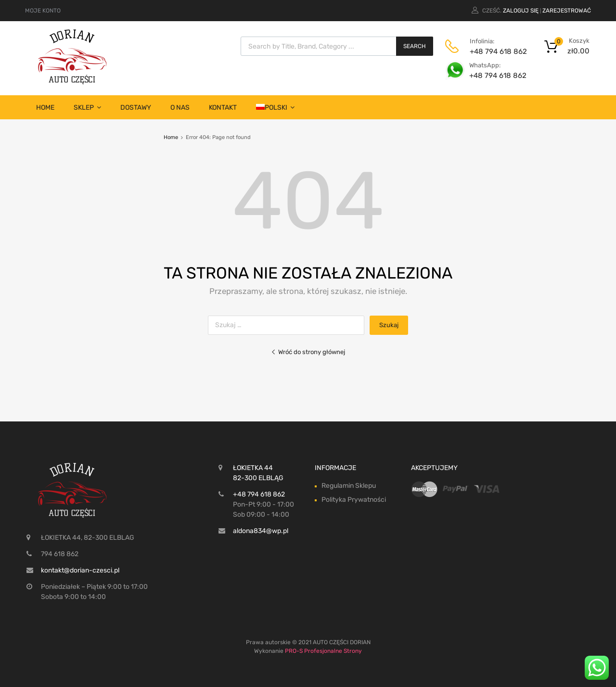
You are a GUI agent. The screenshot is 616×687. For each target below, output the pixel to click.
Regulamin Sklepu (349, 486)
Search (415, 46)
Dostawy (136, 108)
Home (45, 108)
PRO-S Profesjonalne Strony (323, 651)
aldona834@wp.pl (261, 531)
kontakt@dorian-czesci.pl (80, 570)
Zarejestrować (567, 11)
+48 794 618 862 (493, 51)
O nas (180, 108)
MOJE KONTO (43, 11)
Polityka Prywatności (354, 500)
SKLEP (87, 108)
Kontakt (223, 108)
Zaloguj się (521, 11)
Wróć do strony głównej (308, 352)
